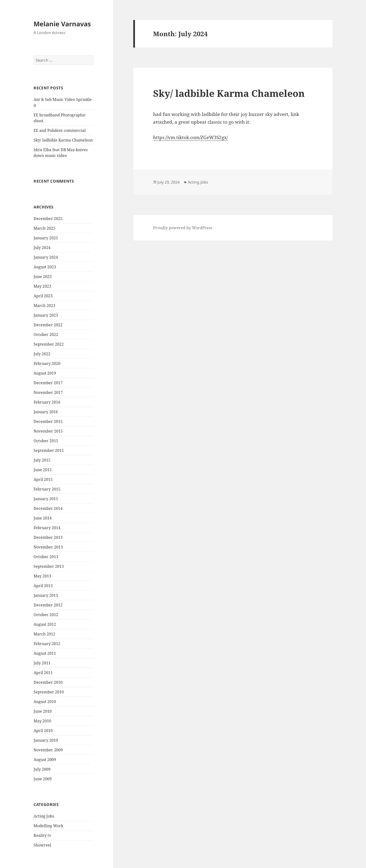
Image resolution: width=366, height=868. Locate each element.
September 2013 (49, 566)
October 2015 (46, 441)
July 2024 (42, 248)
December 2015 (48, 421)
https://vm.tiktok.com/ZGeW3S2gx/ (190, 137)
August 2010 (45, 702)
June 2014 (43, 518)
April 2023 (43, 296)
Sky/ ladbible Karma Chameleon (63, 140)
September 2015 (49, 450)
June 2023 (43, 277)
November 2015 (48, 431)
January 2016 (46, 412)
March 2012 (44, 634)
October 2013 (46, 557)
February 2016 (47, 402)
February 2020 (47, 363)
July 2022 (42, 354)
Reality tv (42, 835)
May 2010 (42, 721)
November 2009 (48, 750)
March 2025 (44, 228)
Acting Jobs (44, 816)
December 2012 (48, 605)
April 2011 (43, 673)
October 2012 (46, 615)
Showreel (42, 845)
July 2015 (42, 460)
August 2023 (45, 267)
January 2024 (46, 257)
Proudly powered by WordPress (183, 228)
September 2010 (49, 692)
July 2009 (42, 769)
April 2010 (43, 731)
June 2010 (43, 711)
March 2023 (44, 306)
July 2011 (42, 663)
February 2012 (47, 644)
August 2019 (45, 373)
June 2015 (43, 470)
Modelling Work (48, 826)
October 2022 (46, 334)
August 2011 (45, 653)
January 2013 (46, 595)
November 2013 (48, 547)
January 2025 (46, 238)
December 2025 (48, 219)
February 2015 (47, 489)
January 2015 (46, 499)
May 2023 (42, 286)
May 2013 (42, 576)
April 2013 (43, 586)
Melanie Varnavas (62, 24)
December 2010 (48, 682)
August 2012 (45, 624)
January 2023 (46, 315)
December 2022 (48, 325)
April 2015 (43, 479)
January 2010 (46, 740)
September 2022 (49, 344)
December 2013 (48, 537)
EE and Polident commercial (60, 130)
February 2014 (47, 528)
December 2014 (48, 508)
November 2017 (48, 392)
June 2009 (43, 779)
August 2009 (45, 760)
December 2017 (48, 383)
